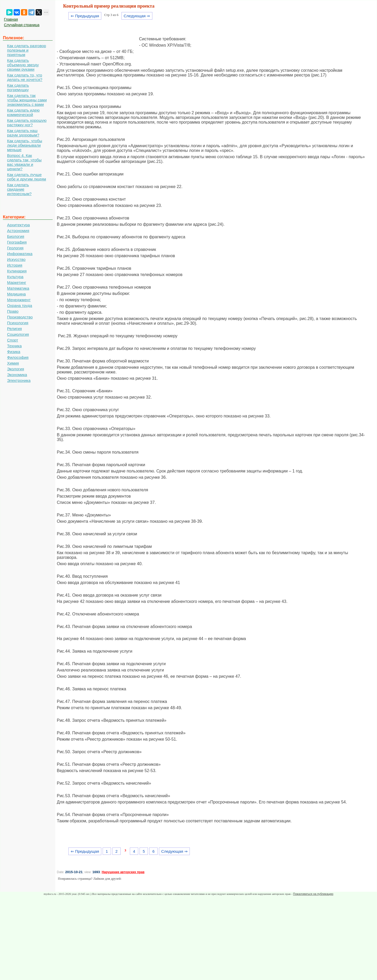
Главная (11, 19)
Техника (14, 346)
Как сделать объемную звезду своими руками (23, 65)
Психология (18, 323)
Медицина (16, 294)
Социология (18, 334)
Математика (18, 288)
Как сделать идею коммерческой (23, 112)
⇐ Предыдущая (85, 16)
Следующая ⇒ (137, 16)
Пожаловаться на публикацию (313, 894)
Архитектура (18, 225)
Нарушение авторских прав (123, 872)
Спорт (13, 340)
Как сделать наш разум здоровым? (23, 133)
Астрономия (18, 231)
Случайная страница (22, 25)
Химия (13, 363)
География (17, 242)
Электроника (19, 380)
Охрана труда (20, 305)
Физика (14, 352)
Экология (16, 369)
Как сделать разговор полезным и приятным (27, 50)
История (15, 265)
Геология (15, 248)
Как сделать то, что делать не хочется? (25, 77)
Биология (16, 236)
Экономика (17, 375)
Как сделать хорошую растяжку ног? (27, 123)
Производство (20, 317)
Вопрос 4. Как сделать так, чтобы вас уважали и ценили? (24, 162)
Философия (18, 357)
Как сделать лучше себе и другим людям (27, 177)
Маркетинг (17, 282)
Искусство (16, 259)
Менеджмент (19, 300)
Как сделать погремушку (18, 87)
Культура (15, 277)
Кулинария (17, 271)
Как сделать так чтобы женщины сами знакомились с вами (27, 100)
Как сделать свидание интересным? (19, 189)
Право (13, 311)
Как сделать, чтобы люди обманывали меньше (25, 145)
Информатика (20, 254)
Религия (14, 329)
